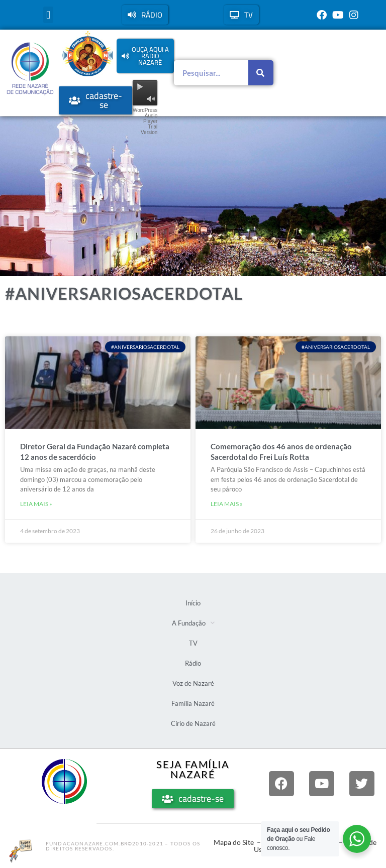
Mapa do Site (234, 842)
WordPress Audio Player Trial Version (145, 121)
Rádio (193, 663)
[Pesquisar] (261, 73)
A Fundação (193, 623)
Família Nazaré (193, 703)
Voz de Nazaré (193, 683)
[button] (48, 15)
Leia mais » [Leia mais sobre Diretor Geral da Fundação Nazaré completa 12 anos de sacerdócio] (36, 504)
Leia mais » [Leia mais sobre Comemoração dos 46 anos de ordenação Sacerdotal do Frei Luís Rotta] (227, 504)
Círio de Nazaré (193, 723)
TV (193, 643)
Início (193, 603)
